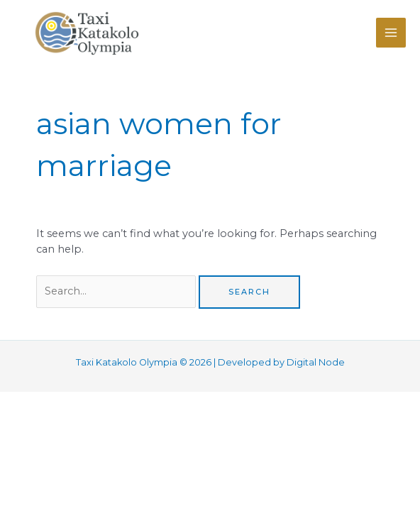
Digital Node (316, 362)
